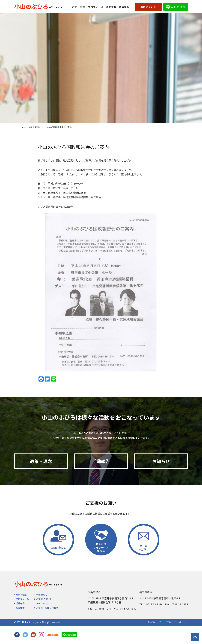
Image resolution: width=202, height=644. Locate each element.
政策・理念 (79, 7)
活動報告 (111, 7)
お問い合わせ (148, 7)
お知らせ (161, 461)
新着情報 (124, 7)
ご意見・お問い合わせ (47, 608)
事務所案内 (42, 595)
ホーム (25, 127)
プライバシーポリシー (177, 622)
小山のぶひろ (31, 6)
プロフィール (96, 7)
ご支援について (44, 599)
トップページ (154, 622)
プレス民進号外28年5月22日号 (55, 206)
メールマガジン (44, 603)
